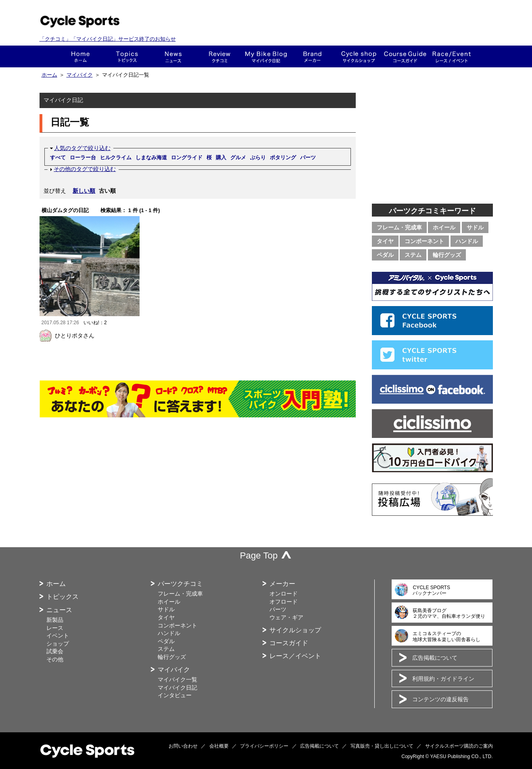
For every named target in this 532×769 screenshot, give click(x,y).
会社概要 (219, 746)
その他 (55, 659)
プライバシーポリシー (264, 746)
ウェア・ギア (286, 617)
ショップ (359, 56)
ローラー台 (83, 157)
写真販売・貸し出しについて (382, 746)
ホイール (444, 227)
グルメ (238, 157)
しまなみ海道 (151, 157)
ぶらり (258, 157)
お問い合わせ (183, 746)
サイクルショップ (295, 630)
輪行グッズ (447, 255)
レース (55, 628)
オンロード (284, 594)
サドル (475, 227)
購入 (221, 157)
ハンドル (467, 241)
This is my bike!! (266, 56)
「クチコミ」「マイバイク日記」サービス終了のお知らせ (108, 39)
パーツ (308, 157)
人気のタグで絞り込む (82, 148)
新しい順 (84, 191)
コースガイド (405, 56)
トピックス (127, 56)
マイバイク (80, 75)
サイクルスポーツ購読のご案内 (459, 746)
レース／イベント (295, 656)
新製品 (55, 620)
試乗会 (55, 651)
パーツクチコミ (180, 584)
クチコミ (220, 56)
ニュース (173, 56)
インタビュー (175, 695)
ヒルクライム (116, 157)
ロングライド (187, 157)
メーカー (312, 56)
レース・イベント (452, 56)
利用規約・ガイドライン (443, 679)
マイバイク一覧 (177, 679)
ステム (413, 255)
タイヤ (385, 241)
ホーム (80, 56)
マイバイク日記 (177, 688)
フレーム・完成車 (399, 227)
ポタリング (283, 157)
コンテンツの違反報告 (440, 699)
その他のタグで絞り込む (85, 169)
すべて (58, 157)
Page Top (259, 555)
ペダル (385, 255)
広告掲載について (435, 658)
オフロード (284, 602)
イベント (58, 636)
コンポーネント (424, 241)
